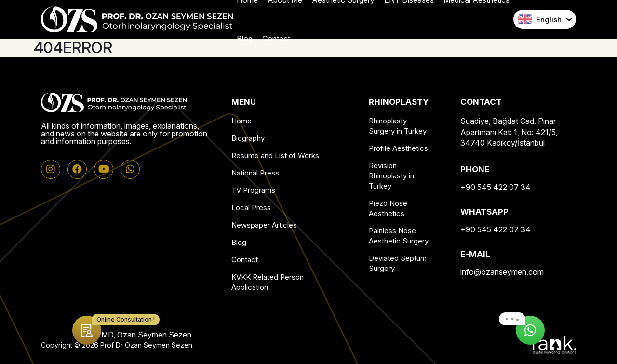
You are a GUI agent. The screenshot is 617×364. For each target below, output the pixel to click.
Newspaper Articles (264, 225)
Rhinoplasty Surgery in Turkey (398, 126)
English (540, 19)
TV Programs (253, 190)
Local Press (251, 208)
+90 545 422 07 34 (496, 187)
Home (241, 121)
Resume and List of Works (275, 155)
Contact (245, 260)
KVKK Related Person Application (268, 282)
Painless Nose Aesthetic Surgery (399, 236)
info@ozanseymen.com (502, 272)
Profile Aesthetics (398, 148)
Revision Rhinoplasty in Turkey (391, 176)
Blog (239, 242)
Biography (248, 138)
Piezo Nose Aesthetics (388, 208)
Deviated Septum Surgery (398, 263)
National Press (255, 173)
